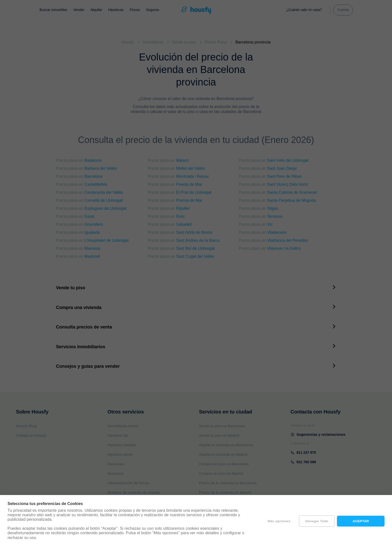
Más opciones (279, 521)
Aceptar (361, 521)
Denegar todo (317, 521)
